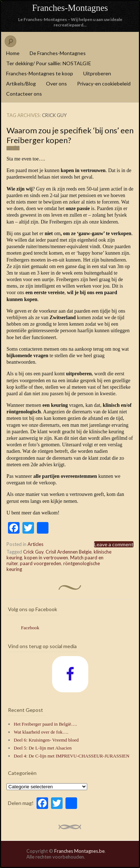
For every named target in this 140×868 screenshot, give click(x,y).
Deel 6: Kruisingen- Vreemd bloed (46, 740)
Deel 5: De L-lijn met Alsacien (43, 748)
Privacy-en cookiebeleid (104, 84)
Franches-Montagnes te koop (40, 73)
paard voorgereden (41, 563)
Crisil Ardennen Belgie (69, 552)
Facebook (30, 628)
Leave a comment (114, 544)
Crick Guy (33, 552)
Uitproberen (97, 73)
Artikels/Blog (21, 84)
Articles (35, 544)
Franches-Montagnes (70, 8)
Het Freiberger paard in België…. (45, 724)
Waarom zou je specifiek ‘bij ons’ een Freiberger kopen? (70, 135)
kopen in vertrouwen (46, 558)
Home (13, 53)
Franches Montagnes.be (79, 851)
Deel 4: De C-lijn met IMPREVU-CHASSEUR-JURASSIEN (72, 756)
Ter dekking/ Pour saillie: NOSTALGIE (49, 63)
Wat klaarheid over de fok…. (41, 732)
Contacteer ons (24, 94)
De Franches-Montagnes (58, 53)
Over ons (56, 84)
